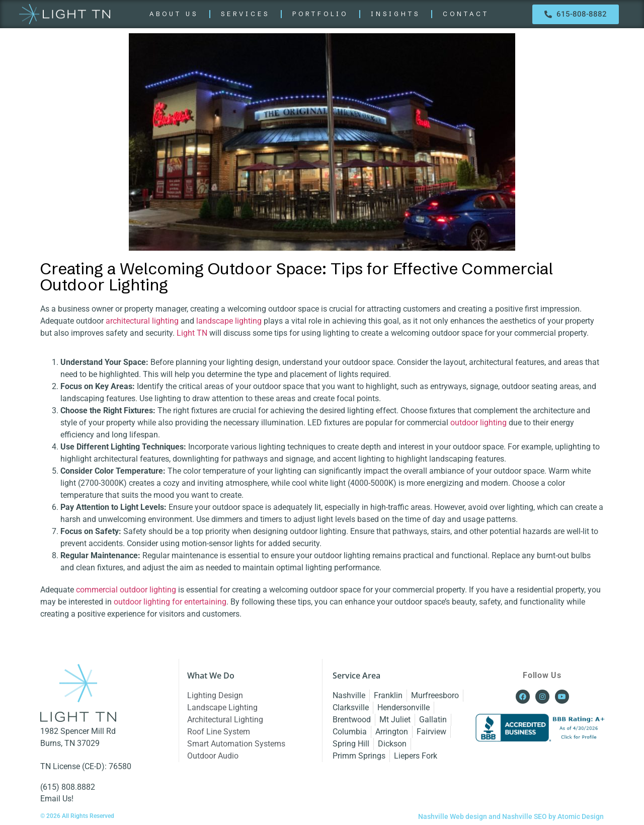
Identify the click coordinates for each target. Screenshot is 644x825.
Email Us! (57, 799)
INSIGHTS (395, 14)
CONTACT (466, 14)
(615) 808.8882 (68, 787)
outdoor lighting (478, 423)
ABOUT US (174, 14)
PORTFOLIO (320, 14)
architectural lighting (142, 321)
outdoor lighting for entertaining (170, 602)
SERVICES (245, 14)
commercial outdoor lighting (126, 590)
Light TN (192, 333)
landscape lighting (229, 321)
